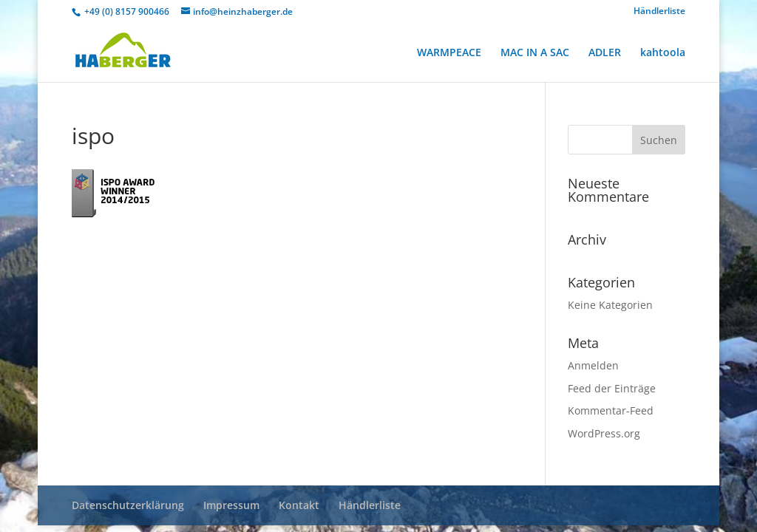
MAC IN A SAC (535, 53)
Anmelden (593, 365)
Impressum (231, 505)
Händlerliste (659, 12)
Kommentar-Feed (611, 410)
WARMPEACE (449, 53)
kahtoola (663, 53)
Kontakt (299, 505)
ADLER (605, 53)
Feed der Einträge (612, 388)
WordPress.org (604, 433)
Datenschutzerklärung (128, 505)
